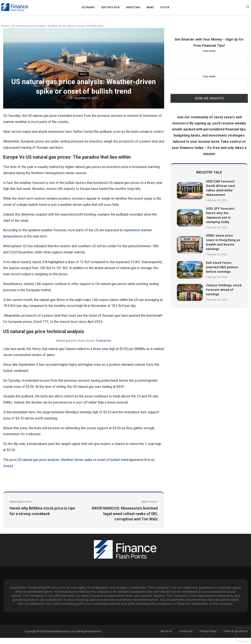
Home (5, 26)
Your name (209, 57)
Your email (209, 82)
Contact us (186, 631)
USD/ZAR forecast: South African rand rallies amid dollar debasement (221, 188)
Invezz (8, 466)
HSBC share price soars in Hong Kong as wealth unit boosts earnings (223, 242)
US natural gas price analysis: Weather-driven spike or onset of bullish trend (73, 460)
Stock (165, 7)
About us (166, 631)
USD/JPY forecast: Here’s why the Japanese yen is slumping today (220, 215)
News (150, 7)
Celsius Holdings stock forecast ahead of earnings (224, 290)
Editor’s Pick (111, 7)
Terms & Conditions (236, 631)
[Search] (248, 8)
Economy (88, 7)
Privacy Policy (208, 631)
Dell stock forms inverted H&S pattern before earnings (222, 267)
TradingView (103, 341)
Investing (133, 7)
